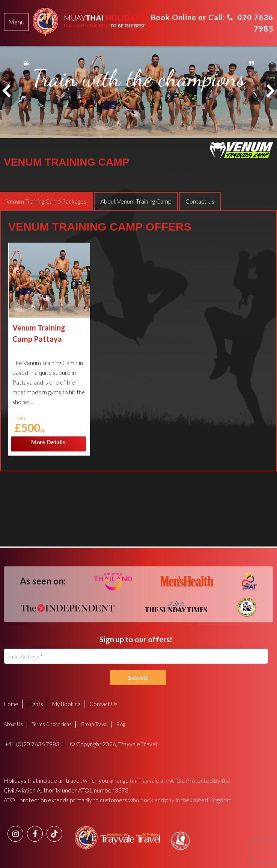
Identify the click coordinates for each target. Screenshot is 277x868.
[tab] (16, 22)
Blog (121, 724)
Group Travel (94, 724)
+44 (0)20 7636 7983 (32, 744)
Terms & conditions (52, 724)
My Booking (66, 704)
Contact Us (103, 704)
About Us (13, 724)
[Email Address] (136, 656)
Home (11, 704)
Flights (35, 704)
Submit (138, 678)
